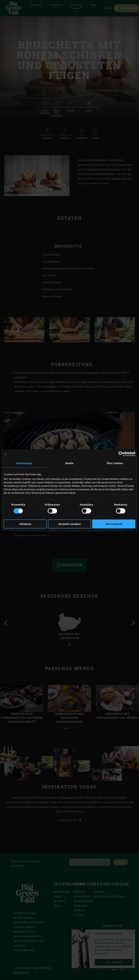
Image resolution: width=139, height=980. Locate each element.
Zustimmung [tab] (24, 463)
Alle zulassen (114, 524)
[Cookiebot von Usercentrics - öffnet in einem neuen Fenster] (121, 454)
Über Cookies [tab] (115, 463)
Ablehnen (25, 524)
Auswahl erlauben (69, 524)
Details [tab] (69, 463)
